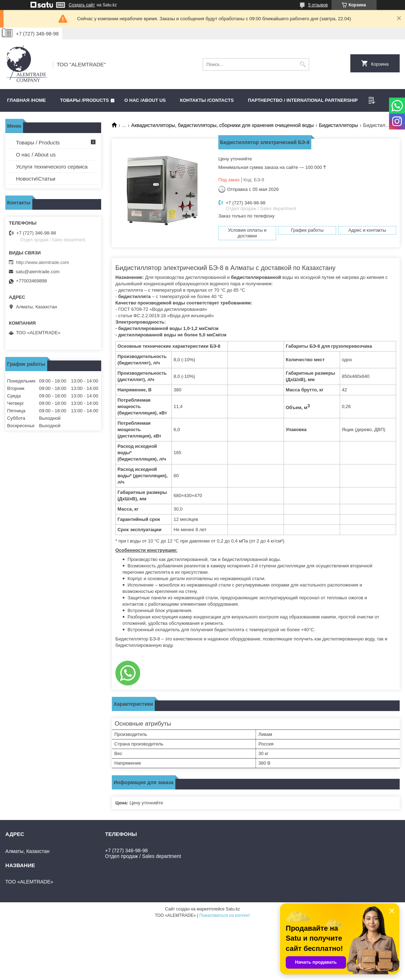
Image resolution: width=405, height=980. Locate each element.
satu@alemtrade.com (38, 272)
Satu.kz (233, 909)
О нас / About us (36, 155)
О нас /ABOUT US (145, 100)
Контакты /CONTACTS (207, 100)
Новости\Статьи (36, 179)
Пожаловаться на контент (225, 915)
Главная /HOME (26, 100)
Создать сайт (82, 5)
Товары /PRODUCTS (84, 100)
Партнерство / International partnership (303, 100)
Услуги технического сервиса (52, 167)
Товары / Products (38, 142)
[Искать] (303, 64)
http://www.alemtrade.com (43, 262)
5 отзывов (318, 5)
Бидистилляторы (339, 125)
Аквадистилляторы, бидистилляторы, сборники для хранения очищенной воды (223, 125)
